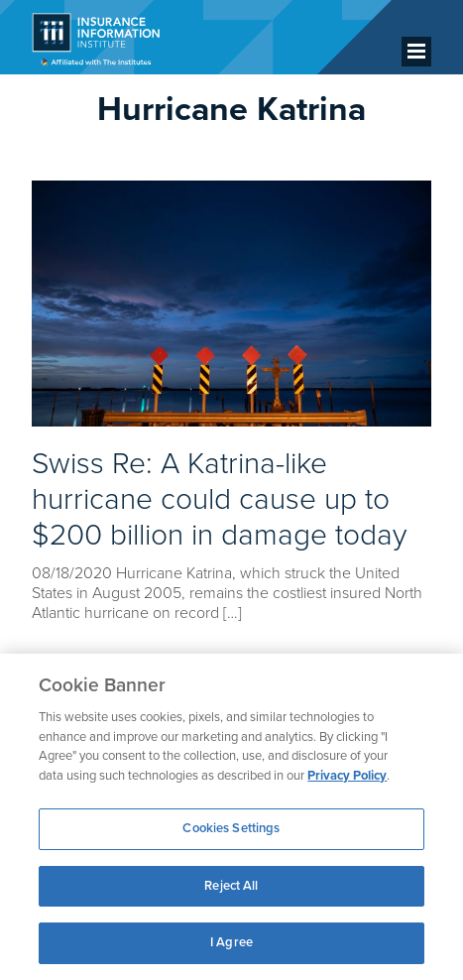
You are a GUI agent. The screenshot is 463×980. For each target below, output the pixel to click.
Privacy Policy (347, 776)
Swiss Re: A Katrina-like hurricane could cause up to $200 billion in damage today (219, 499)
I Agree (231, 942)
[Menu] (416, 52)
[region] (231, 817)
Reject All (231, 886)
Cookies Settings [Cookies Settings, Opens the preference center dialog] (231, 828)
